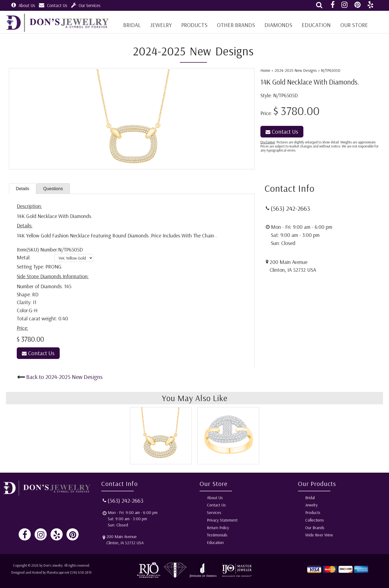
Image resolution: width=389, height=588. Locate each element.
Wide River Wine (319, 535)
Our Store (351, 25)
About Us (23, 5)
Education (314, 25)
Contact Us (53, 5)
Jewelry (160, 25)
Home (265, 70)
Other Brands (235, 25)
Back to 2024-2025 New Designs (64, 377)
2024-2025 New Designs (296, 70)
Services (214, 513)
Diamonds (276, 25)
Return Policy (218, 528)
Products (193, 25)
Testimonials (217, 535)
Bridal (310, 498)
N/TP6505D (331, 70)
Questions (55, 189)
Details (23, 189)
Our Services (86, 5)
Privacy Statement (222, 520)
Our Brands (315, 528)
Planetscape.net (58, 573)
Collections (315, 520)
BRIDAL (132, 25)
